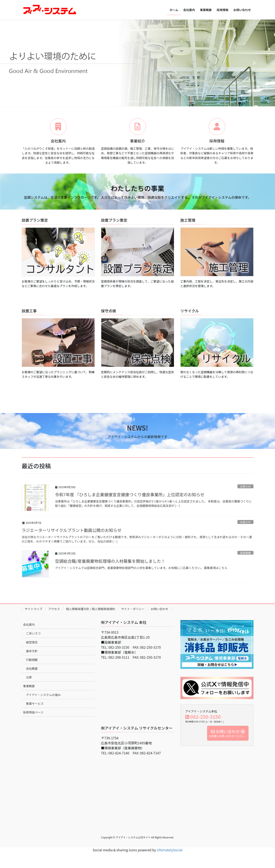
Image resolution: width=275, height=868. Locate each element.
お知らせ (245, 486)
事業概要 (29, 686)
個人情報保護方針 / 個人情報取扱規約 (91, 609)
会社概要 (32, 668)
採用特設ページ (33, 712)
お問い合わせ (160, 609)
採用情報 (245, 553)
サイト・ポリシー (133, 609)
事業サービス (35, 703)
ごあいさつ (33, 633)
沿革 (29, 677)
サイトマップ (34, 609)
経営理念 (32, 642)
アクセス (54, 609)
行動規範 (32, 660)
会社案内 (29, 624)
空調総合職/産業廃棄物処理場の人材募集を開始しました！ (110, 561)
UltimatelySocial (170, 850)
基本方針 (32, 651)
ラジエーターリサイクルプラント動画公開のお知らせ (72, 530)
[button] (21, 63)
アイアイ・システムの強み (43, 695)
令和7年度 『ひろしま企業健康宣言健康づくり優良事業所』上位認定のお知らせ (130, 494)
